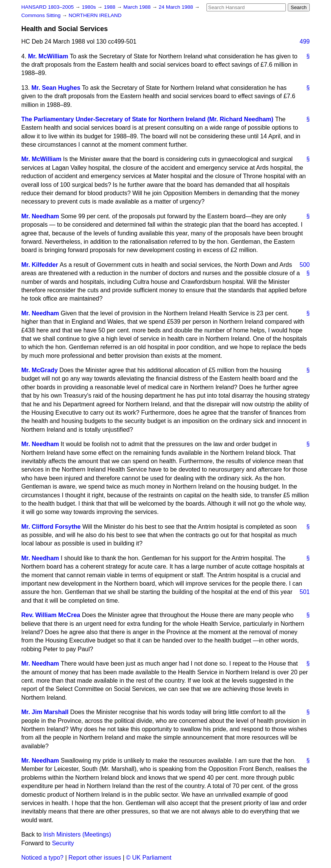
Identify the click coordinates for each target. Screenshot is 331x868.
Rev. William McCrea (51, 615)
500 (305, 265)
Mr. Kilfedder (40, 265)
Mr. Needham (40, 216)
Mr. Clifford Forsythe (51, 527)
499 (305, 42)
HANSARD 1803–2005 (47, 7)
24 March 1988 (177, 7)
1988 (110, 7)
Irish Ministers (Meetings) (77, 834)
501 (305, 592)
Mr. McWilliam (48, 56)
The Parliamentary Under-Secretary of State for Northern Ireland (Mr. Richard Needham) (147, 119)
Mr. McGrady (39, 370)
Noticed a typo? (42, 858)
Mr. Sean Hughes (56, 88)
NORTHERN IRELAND (95, 15)
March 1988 (138, 7)
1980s (89, 7)
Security (63, 843)
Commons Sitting (42, 15)
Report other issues (95, 858)
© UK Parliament (149, 858)
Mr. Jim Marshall (45, 712)
